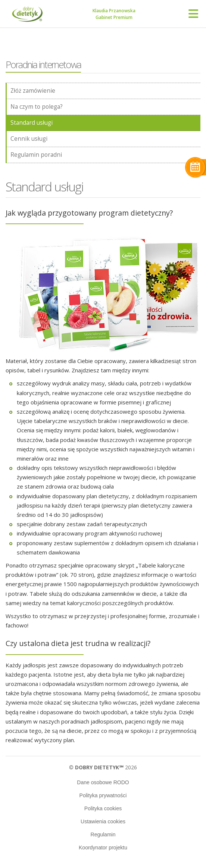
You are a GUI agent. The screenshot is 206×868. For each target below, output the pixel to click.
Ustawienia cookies (103, 821)
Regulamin (103, 834)
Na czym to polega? (37, 107)
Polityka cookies (103, 808)
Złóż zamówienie (33, 91)
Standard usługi (32, 123)
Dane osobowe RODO (103, 782)
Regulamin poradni (36, 155)
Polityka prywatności (103, 795)
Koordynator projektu (103, 848)
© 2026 (103, 767)
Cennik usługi (29, 139)
